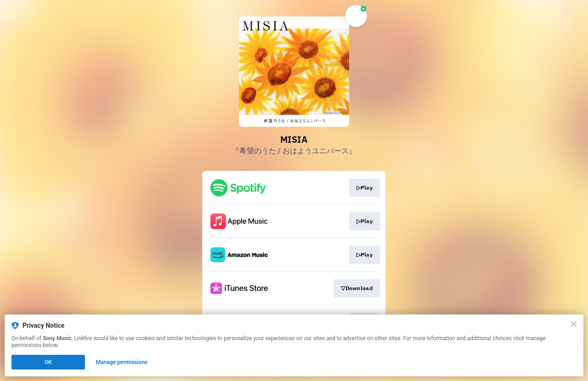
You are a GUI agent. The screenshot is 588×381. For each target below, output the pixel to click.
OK (48, 362)
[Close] (574, 324)
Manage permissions (122, 362)
